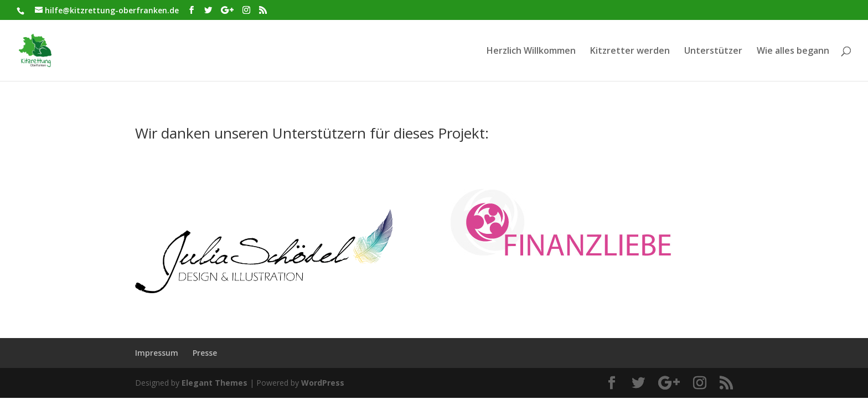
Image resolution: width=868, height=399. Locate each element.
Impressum (157, 353)
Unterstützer (713, 52)
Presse (205, 353)
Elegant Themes (215, 383)
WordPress (323, 383)
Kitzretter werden (630, 52)
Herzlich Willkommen (531, 52)
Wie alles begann (793, 52)
